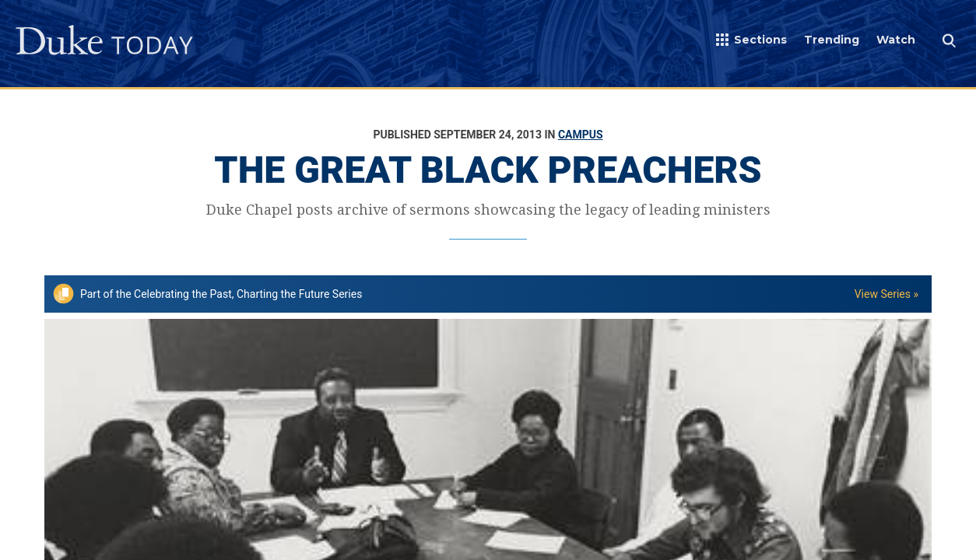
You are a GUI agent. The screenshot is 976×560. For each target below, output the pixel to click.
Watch (896, 40)
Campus (581, 135)
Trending (832, 40)
